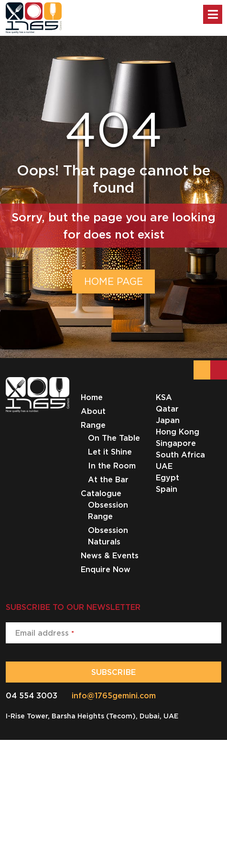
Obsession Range (108, 510)
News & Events (110, 555)
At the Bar (108, 479)
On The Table (114, 438)
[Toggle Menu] (213, 14)
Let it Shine (110, 452)
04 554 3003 (32, 695)
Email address (45, 633)
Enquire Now (106, 569)
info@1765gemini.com (114, 695)
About (93, 411)
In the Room (112, 466)
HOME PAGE (113, 281)
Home (92, 397)
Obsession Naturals (108, 536)
